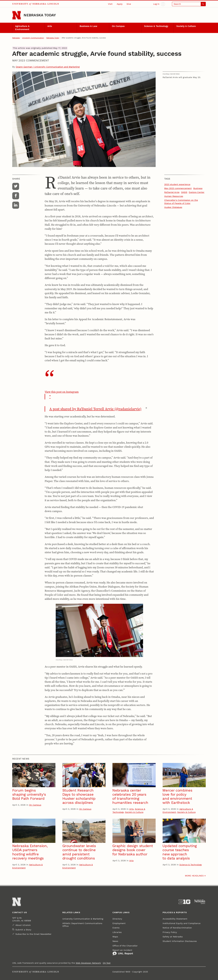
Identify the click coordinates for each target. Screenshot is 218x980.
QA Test (107, 963)
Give (129, 4)
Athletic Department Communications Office (82, 925)
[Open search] (189, 4)
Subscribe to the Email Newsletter (33, 934)
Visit (110, 4)
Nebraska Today (40, 15)
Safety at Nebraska (173, 937)
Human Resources (174, 196)
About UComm (23, 925)
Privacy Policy (170, 932)
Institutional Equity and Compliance (182, 923)
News (115, 941)
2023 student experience (177, 184)
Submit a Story (23, 930)
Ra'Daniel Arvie (172, 192)
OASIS (184, 192)
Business (198, 188)
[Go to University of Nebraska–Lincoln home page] (17, 15)
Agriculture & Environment (22, 28)
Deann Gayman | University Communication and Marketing (48, 67)
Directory (117, 919)
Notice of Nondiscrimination (177, 928)
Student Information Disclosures (180, 941)
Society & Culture (186, 26)
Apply (120, 4)
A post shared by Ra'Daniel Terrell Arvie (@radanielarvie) (95, 409)
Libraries (117, 932)
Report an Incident (123, 952)
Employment (119, 923)
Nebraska (16, 38)
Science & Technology (156, 26)
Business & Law (88, 26)
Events (116, 928)
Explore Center (197, 192)
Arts (50, 26)
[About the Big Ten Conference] (184, 902)
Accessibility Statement (175, 919)
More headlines (194, 876)
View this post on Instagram (99, 395)
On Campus (118, 26)
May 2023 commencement (178, 188)
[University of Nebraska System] (200, 902)
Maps (115, 937)
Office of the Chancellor (125, 946)
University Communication (33, 38)
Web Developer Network (88, 963)
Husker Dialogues (173, 207)
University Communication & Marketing (83, 919)
